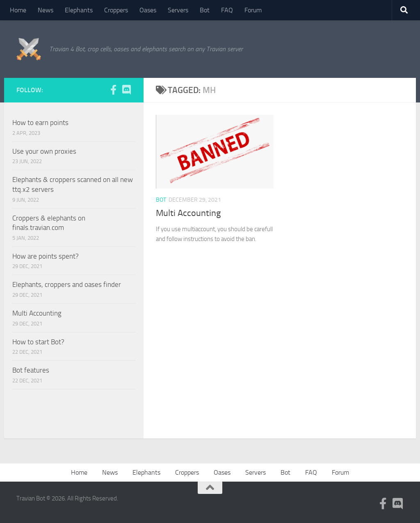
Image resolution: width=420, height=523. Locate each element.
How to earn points (40, 123)
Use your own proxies (44, 151)
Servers (178, 10)
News (46, 10)
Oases (148, 10)
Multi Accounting (188, 213)
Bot (205, 10)
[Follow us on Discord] (126, 90)
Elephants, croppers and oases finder (67, 284)
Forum (253, 10)
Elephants (79, 10)
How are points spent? (46, 256)
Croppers (116, 10)
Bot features (31, 370)
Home (18, 10)
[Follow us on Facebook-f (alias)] (113, 90)
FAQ (227, 10)
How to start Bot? (38, 342)
